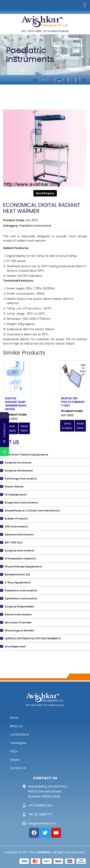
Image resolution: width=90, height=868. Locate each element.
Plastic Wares (14, 487)
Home (14, 718)
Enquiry (15, 760)
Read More (24, 428)
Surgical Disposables (19, 606)
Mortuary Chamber (18, 622)
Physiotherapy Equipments (23, 567)
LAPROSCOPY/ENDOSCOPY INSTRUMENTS (33, 638)
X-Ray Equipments (18, 582)
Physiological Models (19, 630)
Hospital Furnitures (18, 463)
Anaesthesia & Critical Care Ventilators (32, 511)
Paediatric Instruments (35, 226)
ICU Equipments (16, 495)
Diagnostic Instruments (21, 503)
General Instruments (19, 535)
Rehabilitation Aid (17, 575)
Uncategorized (15, 646)
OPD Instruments (16, 527)
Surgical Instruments (19, 551)
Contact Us (18, 768)
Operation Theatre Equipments (26, 455)
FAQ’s (14, 751)
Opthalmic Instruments (21, 598)
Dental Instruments (18, 614)
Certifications (19, 734)
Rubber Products (16, 519)
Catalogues (18, 743)
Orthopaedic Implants (20, 559)
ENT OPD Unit (13, 543)
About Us (16, 726)
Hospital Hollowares (19, 471)
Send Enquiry (45, 193)
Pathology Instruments (21, 479)
